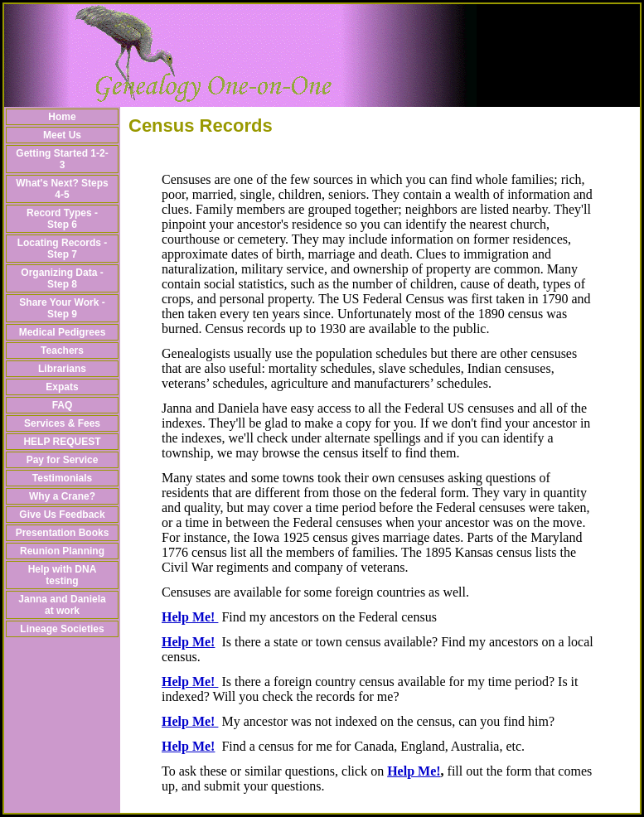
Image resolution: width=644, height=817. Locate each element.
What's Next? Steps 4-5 (62, 189)
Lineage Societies (62, 629)
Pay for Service (63, 460)
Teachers (62, 350)
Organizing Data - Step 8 (62, 278)
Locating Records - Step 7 (63, 249)
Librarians (62, 369)
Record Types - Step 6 (62, 219)
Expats (62, 387)
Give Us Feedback (62, 515)
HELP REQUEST (62, 442)
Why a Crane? (62, 496)
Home (62, 117)
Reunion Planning (62, 551)
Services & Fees (62, 423)
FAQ (63, 405)
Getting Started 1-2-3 (62, 159)
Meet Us (62, 135)
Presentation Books (63, 533)
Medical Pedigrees (63, 332)
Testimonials (62, 478)
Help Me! (190, 617)
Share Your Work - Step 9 (62, 308)
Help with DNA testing (63, 575)
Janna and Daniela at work (62, 605)
